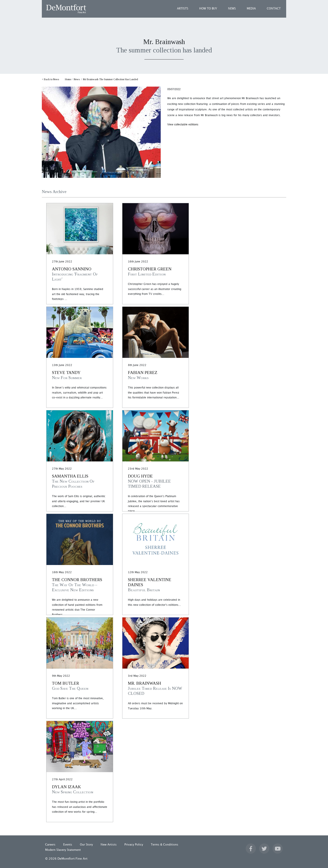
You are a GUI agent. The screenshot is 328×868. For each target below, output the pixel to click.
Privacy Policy (134, 845)
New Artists (109, 845)
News (77, 79)
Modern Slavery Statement (63, 850)
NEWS (232, 9)
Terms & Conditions (165, 845)
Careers (50, 845)
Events (68, 845)
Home (68, 79)
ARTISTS (183, 9)
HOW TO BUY (208, 9)
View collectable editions (183, 125)
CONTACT (274, 9)
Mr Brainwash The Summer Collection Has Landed (111, 79)
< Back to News (50, 79)
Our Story (86, 845)
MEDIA (251, 9)
